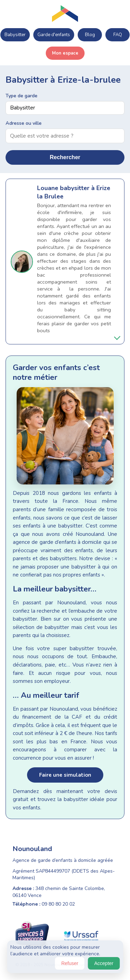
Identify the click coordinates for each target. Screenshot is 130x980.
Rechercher (65, 157)
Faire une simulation (65, 775)
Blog (90, 35)
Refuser (70, 963)
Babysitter (15, 35)
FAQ (118, 35)
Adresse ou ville (24, 123)
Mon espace (65, 53)
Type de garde (21, 96)
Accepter (104, 963)
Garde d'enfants (54, 35)
